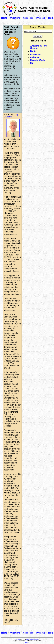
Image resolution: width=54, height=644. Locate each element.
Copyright (17, 639)
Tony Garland (11, 116)
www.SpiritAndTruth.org (33, 639)
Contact (27, 642)
